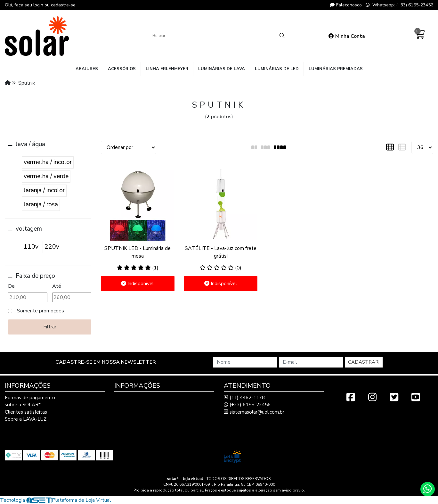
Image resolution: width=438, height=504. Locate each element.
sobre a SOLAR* (23, 405)
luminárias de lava (222, 69)
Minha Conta (347, 36)
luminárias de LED (277, 69)
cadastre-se (63, 5)
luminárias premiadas (336, 69)
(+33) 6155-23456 (247, 405)
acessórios (122, 69)
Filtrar (50, 327)
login (39, 5)
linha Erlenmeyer (167, 69)
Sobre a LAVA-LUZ (26, 419)
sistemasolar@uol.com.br (254, 412)
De (11, 286)
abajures (87, 69)
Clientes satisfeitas (26, 412)
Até (57, 286)
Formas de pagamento (30, 398)
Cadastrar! (364, 362)
